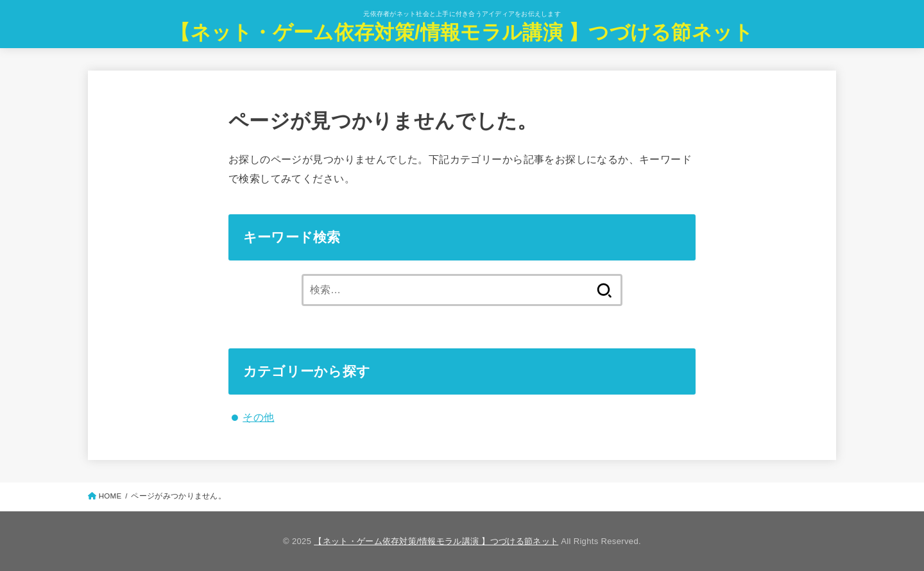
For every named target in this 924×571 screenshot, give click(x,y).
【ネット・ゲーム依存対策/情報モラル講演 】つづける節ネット (462, 32)
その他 (258, 417)
